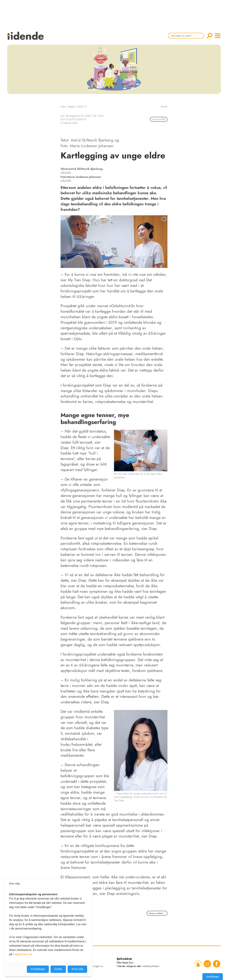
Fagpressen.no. (23, 954)
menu (218, 36)
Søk (209, 36)
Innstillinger (213, 977)
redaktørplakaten (151, 966)
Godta (58, 969)
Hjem (63, 106)
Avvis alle (77, 969)
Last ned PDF (159, 119)
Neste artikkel (157, 913)
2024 (80, 106)
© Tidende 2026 (69, 123)
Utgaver (72, 106)
